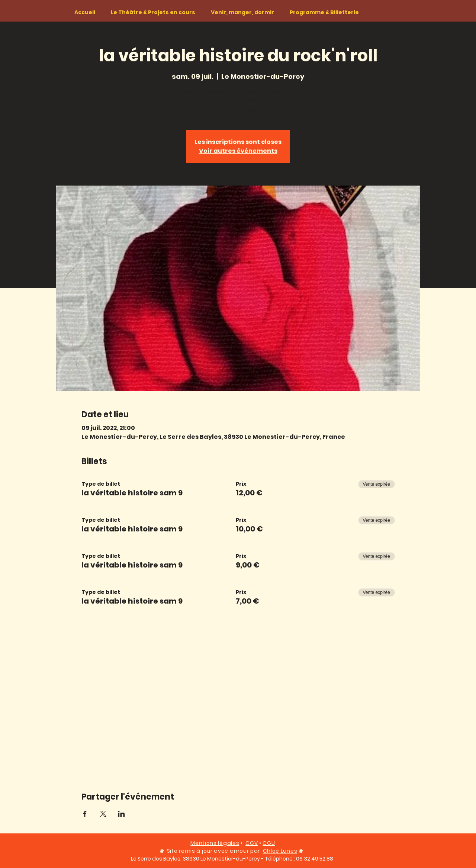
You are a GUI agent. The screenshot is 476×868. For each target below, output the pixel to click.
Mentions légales (215, 843)
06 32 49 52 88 (315, 859)
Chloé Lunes (280, 851)
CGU (269, 843)
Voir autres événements (238, 151)
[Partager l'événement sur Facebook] (85, 814)
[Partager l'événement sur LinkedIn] (121, 814)
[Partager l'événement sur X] (103, 814)
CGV (252, 843)
